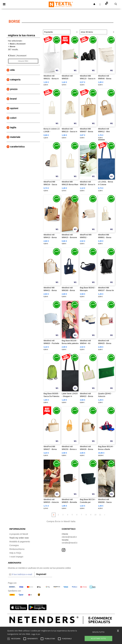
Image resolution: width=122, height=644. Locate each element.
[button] (94, 4)
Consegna (14, 545)
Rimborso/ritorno (17, 549)
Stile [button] (13, 70)
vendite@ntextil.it (70, 543)
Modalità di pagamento (20, 542)
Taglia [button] (13, 127)
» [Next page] (105, 515)
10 (95, 515)
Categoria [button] (15, 80)
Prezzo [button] (14, 89)
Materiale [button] (15, 137)
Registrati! (41, 574)
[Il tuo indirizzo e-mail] (21, 574)
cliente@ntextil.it (69, 537)
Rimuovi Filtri (23, 61)
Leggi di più (36, 634)
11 (100, 515)
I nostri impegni (16, 557)
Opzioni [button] (14, 108)
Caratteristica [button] (17, 147)
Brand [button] (13, 99)
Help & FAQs (15, 553)
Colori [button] (13, 118)
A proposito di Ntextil (19, 534)
